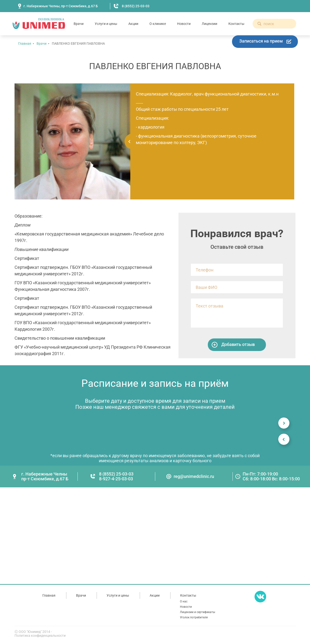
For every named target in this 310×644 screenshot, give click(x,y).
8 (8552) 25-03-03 (136, 6)
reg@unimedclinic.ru (194, 476)
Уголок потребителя (194, 617)
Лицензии (209, 24)
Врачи (79, 24)
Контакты (236, 24)
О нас (184, 601)
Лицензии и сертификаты (198, 612)
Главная (25, 44)
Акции (133, 24)
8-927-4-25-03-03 (116, 479)
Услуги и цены (106, 24)
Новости (184, 24)
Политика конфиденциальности (40, 636)
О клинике (158, 24)
